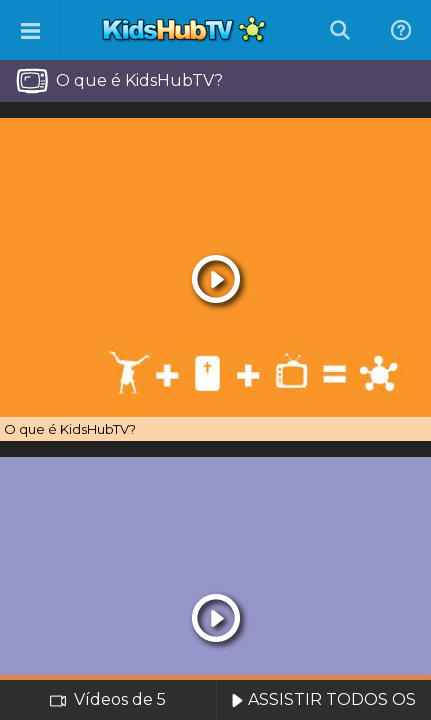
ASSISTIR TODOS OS (323, 699)
